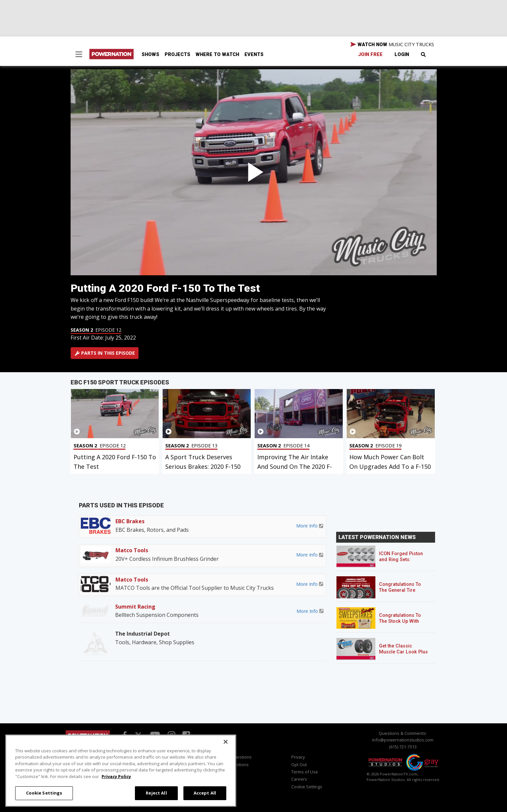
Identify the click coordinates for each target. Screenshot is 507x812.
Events (254, 55)
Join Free (370, 55)
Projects (177, 55)
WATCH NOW (392, 45)
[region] (121, 771)
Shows (150, 55)
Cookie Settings (307, 787)
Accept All (205, 793)
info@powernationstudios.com (403, 740)
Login (402, 55)
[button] (79, 55)
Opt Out (299, 765)
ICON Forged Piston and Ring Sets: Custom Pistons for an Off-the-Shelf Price (404, 563)
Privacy (298, 757)
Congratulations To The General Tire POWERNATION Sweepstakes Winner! (403, 593)
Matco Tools (132, 550)
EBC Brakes (130, 521)
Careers (299, 779)
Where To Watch (217, 55)
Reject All (156, 793)
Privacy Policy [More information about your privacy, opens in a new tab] (116, 776)
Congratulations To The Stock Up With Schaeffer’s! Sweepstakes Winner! (403, 624)
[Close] (226, 742)
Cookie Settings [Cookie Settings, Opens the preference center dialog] (44, 793)
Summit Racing (135, 607)
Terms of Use (305, 772)
